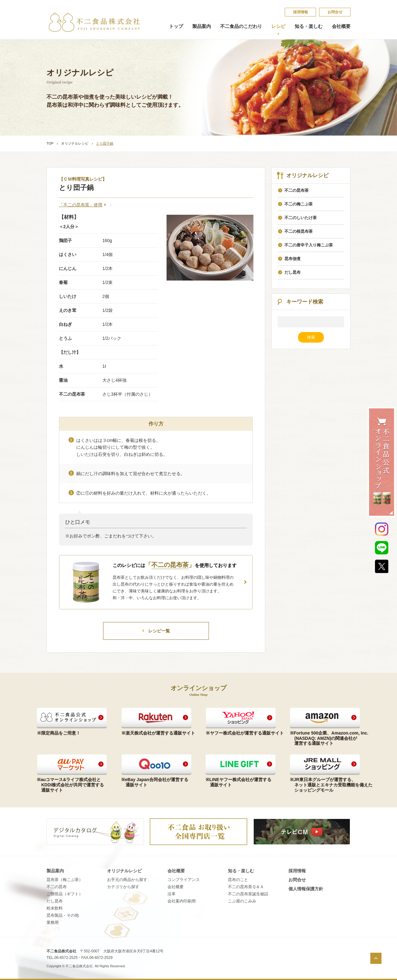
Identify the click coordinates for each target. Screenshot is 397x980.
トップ (176, 26)
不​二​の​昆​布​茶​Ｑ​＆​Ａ (246, 887)
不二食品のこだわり (241, 26)
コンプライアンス (184, 880)
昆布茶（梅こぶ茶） (65, 880)
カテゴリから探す (123, 887)
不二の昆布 (57, 887)
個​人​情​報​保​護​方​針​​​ (306, 889)
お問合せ (335, 12)
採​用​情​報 (301, 12)
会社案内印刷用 (182, 901)
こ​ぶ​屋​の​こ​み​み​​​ (242, 901)
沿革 (172, 894)
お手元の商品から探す (127, 880)
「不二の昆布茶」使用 (81, 205)
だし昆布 (55, 901)
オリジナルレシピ (75, 143)
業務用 (53, 922)
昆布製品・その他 (63, 915)
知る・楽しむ (309, 26)
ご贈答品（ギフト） (65, 894)
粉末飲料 (55, 908)
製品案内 (202, 26)
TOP (50, 143)
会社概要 (341, 26)
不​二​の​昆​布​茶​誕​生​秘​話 (248, 894)
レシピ (278, 26)
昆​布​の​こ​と (238, 880)
